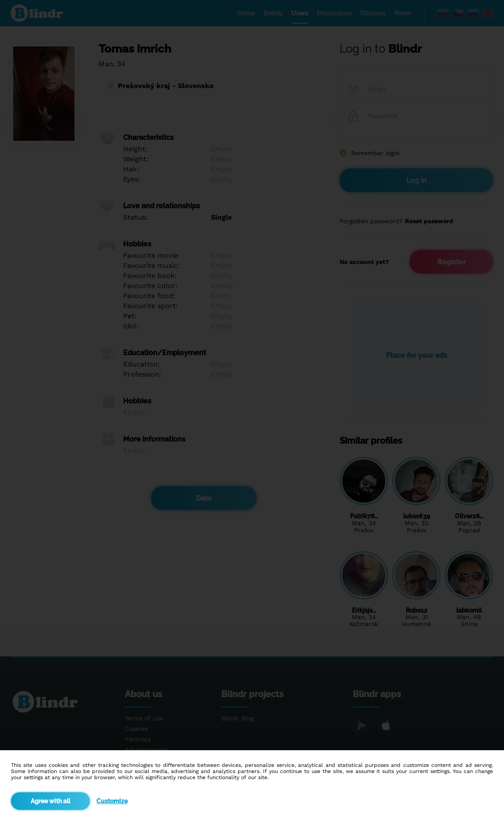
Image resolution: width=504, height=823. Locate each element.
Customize (112, 801)
